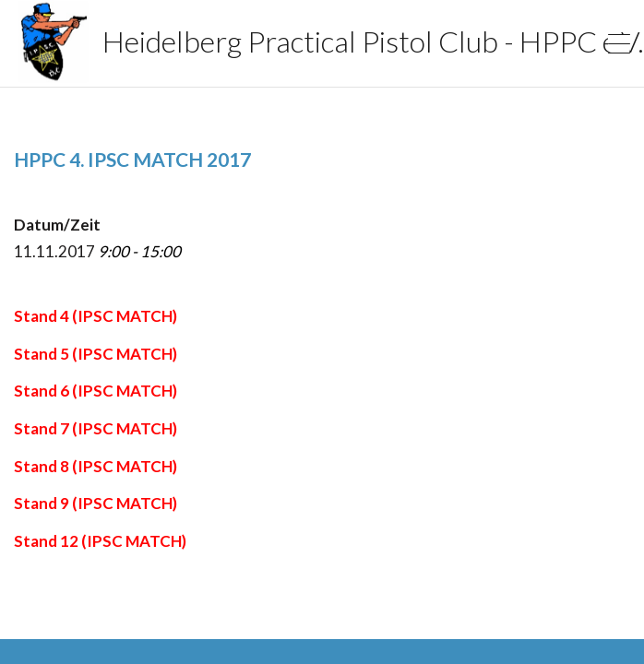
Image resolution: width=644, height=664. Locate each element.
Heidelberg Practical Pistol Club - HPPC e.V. (273, 41)
